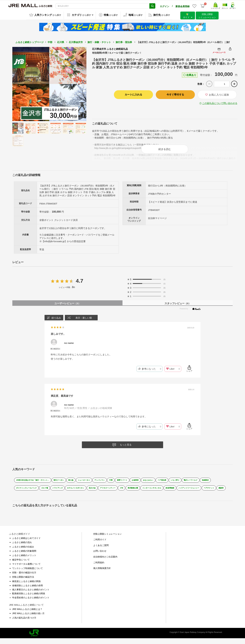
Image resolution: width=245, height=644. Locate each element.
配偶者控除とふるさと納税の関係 (29, 599)
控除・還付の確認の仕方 (24, 578)
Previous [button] (21, 84)
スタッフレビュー (177, 307)
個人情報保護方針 (102, 574)
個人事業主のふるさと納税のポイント (31, 595)
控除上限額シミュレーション (107, 539)
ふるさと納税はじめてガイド (26, 544)
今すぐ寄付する (175, 94)
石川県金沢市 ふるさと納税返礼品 (110, 49)
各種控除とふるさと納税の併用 (27, 591)
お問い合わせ (100, 557)
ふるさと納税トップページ (30, 42)
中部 (50, 42)
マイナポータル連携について (26, 570)
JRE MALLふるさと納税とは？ (27, 615)
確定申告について (21, 565)
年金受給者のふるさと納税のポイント (31, 603)
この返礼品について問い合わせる (220, 103)
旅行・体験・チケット (99, 42)
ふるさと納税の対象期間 (24, 557)
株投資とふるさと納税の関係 (26, 587)
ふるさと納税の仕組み (23, 552)
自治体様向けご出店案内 (105, 562)
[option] (49, 84)
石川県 (61, 42)
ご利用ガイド (100, 545)
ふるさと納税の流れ (22, 548)
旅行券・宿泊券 (124, 42)
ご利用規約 (99, 568)
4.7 (79, 284)
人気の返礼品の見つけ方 (24, 623)
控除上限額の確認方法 (23, 583)
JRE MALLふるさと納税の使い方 (28, 619)
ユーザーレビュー (67, 307)
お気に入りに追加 (217, 95)
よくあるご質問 (101, 551)
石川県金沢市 (76, 42)
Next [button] (78, 84)
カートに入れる (133, 94)
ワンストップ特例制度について (27, 574)
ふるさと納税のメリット (24, 561)
